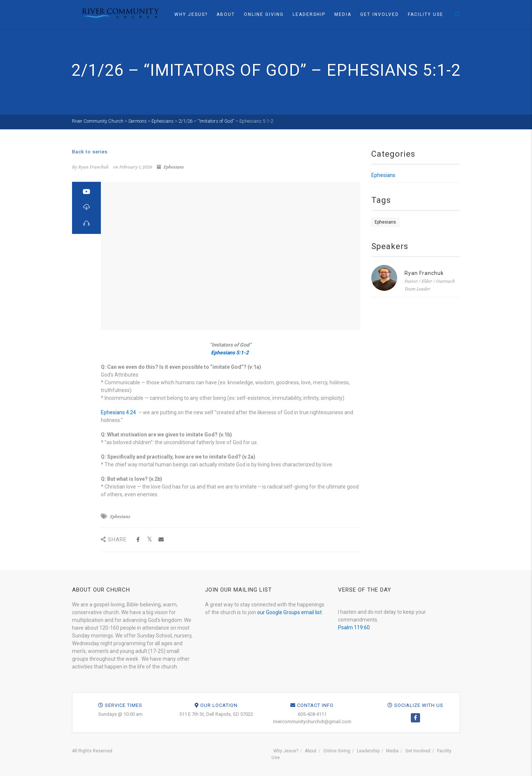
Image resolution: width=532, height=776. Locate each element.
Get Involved (380, 14)
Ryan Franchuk (424, 273)
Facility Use (426, 14)
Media (343, 14)
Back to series (90, 152)
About (226, 14)
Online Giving (264, 14)
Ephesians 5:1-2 (256, 121)
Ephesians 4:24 (118, 412)
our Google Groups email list (289, 612)
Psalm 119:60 (354, 627)
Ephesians (174, 167)
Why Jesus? (191, 14)
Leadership (309, 14)
